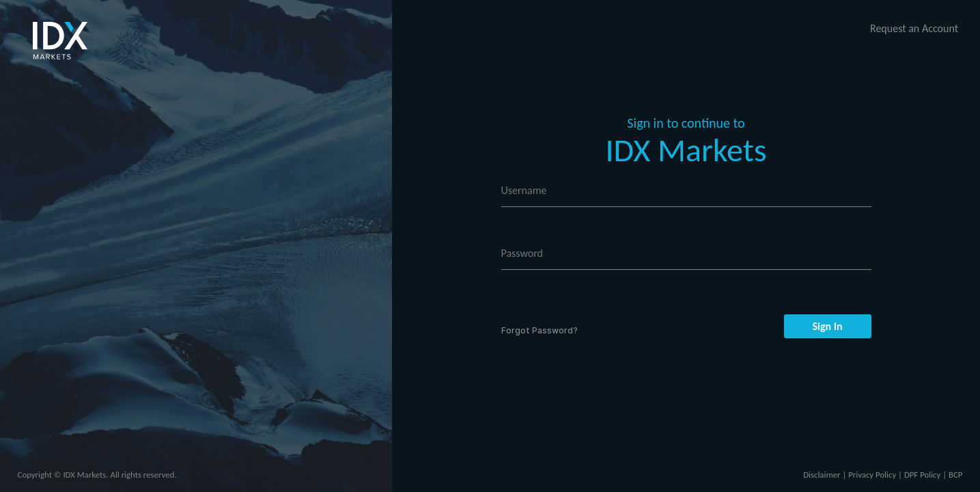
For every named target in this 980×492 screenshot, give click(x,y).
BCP (955, 475)
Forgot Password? (540, 330)
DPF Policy (922, 475)
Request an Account (914, 28)
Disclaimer (822, 475)
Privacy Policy (872, 475)
